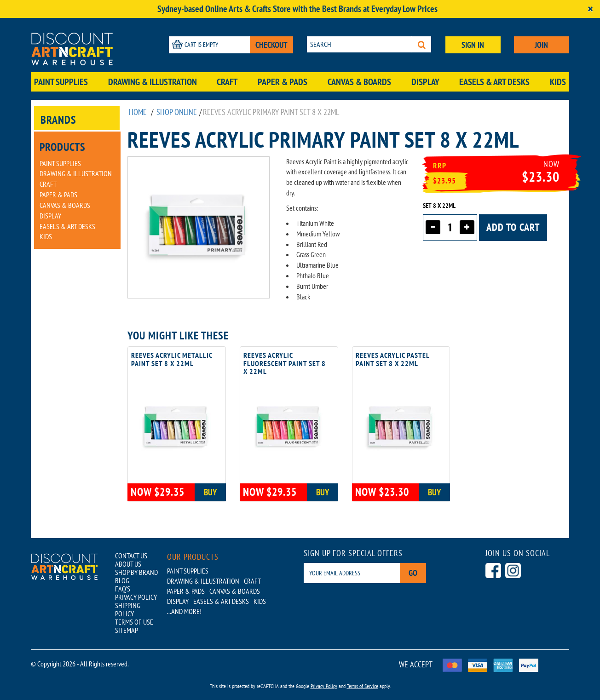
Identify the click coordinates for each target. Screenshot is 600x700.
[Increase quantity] (467, 227)
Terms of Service (363, 686)
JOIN (541, 45)
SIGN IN (473, 45)
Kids (558, 82)
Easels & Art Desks (494, 82)
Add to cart (513, 227)
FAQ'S (123, 589)
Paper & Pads (283, 82)
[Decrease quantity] (433, 227)
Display (425, 82)
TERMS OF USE (134, 622)
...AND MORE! (184, 611)
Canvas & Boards (359, 82)
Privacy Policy (324, 686)
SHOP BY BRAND (136, 572)
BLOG (122, 580)
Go (413, 573)
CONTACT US (131, 556)
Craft (227, 82)
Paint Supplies (61, 82)
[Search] (422, 44)
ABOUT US (128, 564)
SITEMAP (127, 630)
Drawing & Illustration (153, 82)
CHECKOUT (271, 45)
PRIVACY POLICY (136, 597)
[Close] (590, 9)
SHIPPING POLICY (128, 609)
